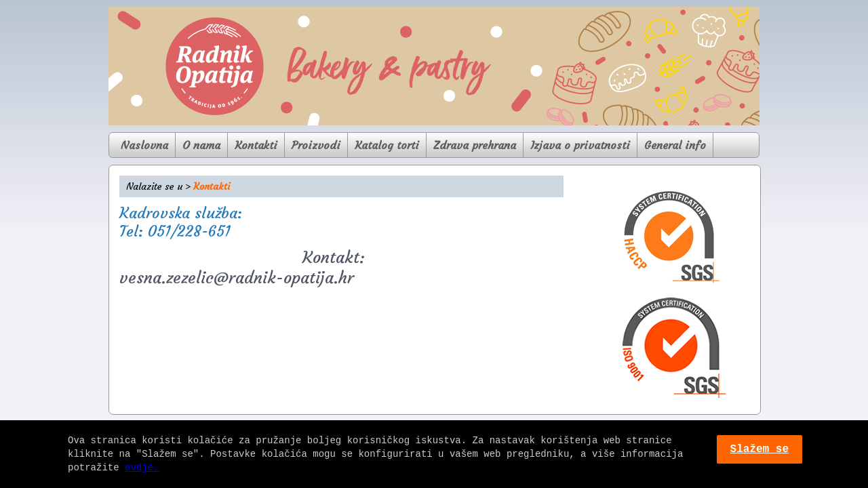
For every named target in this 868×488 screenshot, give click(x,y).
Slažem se (759, 449)
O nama (201, 145)
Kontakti (256, 145)
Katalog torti (387, 145)
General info (675, 145)
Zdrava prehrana (475, 145)
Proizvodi (316, 145)
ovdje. (142, 467)
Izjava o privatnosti (580, 145)
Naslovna (144, 145)
